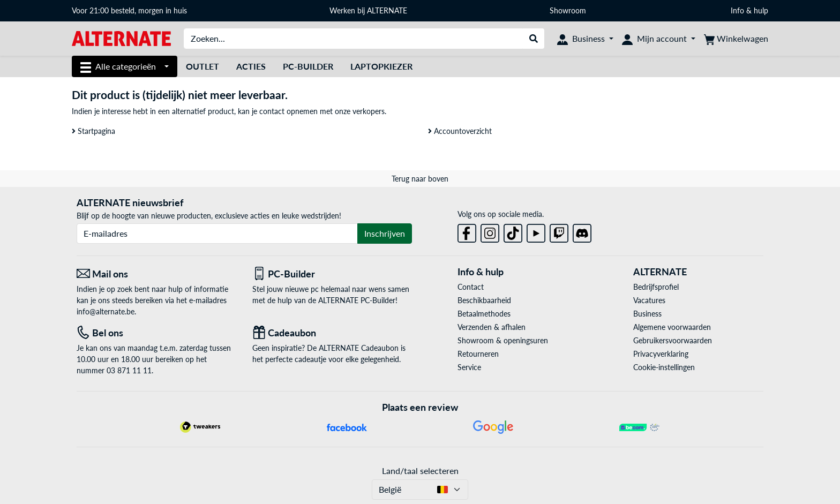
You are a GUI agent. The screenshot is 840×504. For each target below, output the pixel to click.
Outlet (202, 66)
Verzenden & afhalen (492, 327)
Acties (251, 66)
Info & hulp (749, 10)
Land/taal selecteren (420, 471)
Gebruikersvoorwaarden (673, 340)
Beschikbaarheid (484, 300)
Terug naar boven (420, 179)
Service (469, 367)
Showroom (569, 10)
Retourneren (478, 354)
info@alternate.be (106, 311)
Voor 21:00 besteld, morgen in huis (129, 10)
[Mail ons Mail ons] (156, 274)
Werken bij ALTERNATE (368, 10)
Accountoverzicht (460, 131)
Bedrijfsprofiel (656, 287)
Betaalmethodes (484, 314)
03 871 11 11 (129, 370)
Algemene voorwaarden (672, 327)
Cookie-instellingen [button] (664, 367)
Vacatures (649, 300)
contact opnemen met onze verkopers (322, 111)
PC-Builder (308, 66)
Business (647, 314)
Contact (471, 287)
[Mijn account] (659, 39)
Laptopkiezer (381, 66)
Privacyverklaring (661, 354)
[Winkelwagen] (736, 39)
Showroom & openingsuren (503, 340)
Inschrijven (385, 233)
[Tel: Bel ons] (156, 333)
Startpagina (93, 131)
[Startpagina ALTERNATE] (121, 38)
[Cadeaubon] (332, 333)
